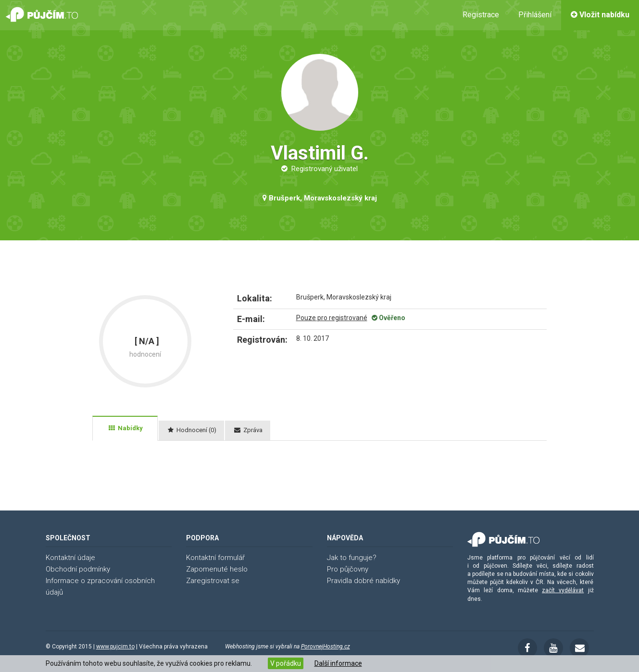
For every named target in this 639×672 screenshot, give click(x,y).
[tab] (125, 428)
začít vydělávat (563, 590)
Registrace (481, 15)
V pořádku (286, 663)
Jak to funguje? (352, 558)
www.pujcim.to (115, 647)
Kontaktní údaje (70, 558)
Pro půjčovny (348, 569)
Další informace (338, 663)
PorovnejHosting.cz (326, 647)
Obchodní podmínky (78, 569)
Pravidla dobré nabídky (363, 581)
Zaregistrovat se (213, 581)
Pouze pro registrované (332, 318)
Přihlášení (535, 15)
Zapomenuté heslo (217, 569)
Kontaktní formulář (215, 558)
